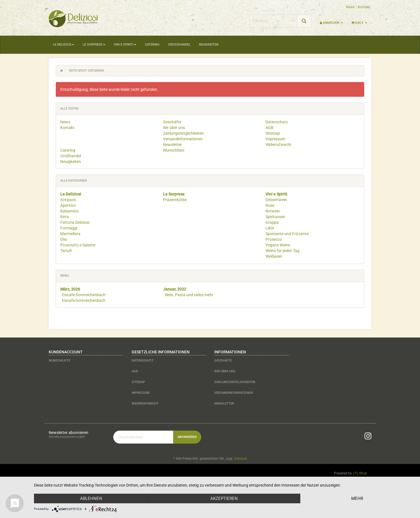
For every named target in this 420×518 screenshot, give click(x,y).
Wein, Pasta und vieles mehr (189, 295)
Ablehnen (91, 498)
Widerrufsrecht (278, 145)
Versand (240, 459)
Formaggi (69, 228)
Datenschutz (277, 122)
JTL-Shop (360, 473)
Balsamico (69, 211)
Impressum (275, 139)
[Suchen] (273, 21)
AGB (269, 128)
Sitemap (273, 133)
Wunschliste (174, 150)
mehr (357, 498)
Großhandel (179, 45)
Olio (64, 239)
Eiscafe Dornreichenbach (84, 295)
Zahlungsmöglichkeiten (183, 133)
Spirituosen (275, 217)
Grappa (272, 222)
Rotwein (273, 211)
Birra (65, 217)
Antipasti (68, 200)
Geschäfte (172, 122)
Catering (152, 45)
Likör (270, 228)
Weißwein (274, 256)
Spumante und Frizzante (287, 234)
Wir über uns (174, 128)
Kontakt (364, 7)
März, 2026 (70, 289)
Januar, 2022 (175, 289)
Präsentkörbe (175, 200)
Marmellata (70, 234)
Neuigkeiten (209, 45)
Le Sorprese (94, 45)
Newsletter (172, 145)
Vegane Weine (278, 245)
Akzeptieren (224, 498)
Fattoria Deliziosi (75, 222)
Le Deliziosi (64, 45)
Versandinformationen (183, 139)
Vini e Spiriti (125, 45)
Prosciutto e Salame (78, 245)
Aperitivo (68, 205)
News (350, 7)
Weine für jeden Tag (282, 251)
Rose (270, 205)
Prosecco (274, 239)
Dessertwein (276, 200)
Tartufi (66, 251)
